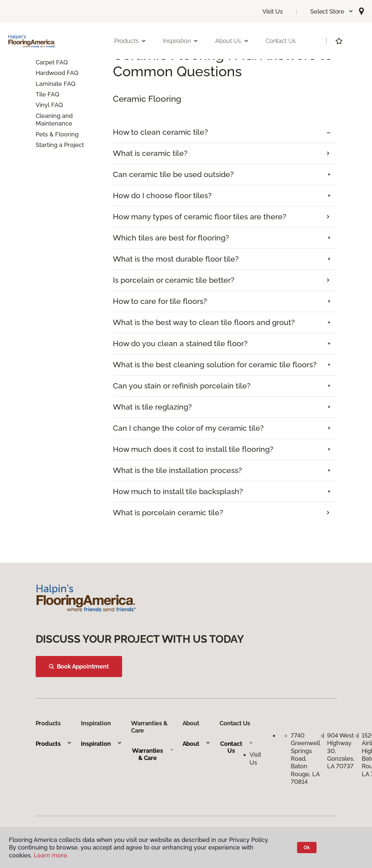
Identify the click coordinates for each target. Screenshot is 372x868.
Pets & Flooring (57, 134)
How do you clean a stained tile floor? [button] (180, 344)
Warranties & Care (153, 754)
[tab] (225, 132)
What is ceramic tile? (150, 153)
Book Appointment (79, 666)
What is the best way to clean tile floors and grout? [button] (204, 322)
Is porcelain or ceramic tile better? (174, 280)
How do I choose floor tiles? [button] (162, 196)
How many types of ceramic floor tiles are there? (200, 217)
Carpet (45, 62)
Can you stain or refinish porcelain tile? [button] (182, 386)
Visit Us (273, 11)
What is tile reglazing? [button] (152, 407)
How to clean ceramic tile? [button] (160, 132)
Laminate (49, 84)
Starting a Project (60, 145)
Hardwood (50, 73)
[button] (332, 11)
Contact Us (281, 41)
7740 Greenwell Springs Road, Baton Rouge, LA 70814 (305, 759)
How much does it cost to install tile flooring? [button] (193, 449)
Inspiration (101, 744)
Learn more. (51, 855)
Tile (41, 94)
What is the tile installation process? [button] (177, 470)
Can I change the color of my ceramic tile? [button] (188, 428)
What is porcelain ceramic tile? (168, 513)
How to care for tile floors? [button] (160, 301)
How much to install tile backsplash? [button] (178, 491)
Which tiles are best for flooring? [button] (171, 238)
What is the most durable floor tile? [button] (176, 259)
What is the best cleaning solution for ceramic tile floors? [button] (215, 365)
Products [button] (130, 41)
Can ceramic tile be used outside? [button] (173, 174)
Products (54, 744)
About (197, 744)
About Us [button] (232, 41)
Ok (307, 848)
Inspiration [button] (181, 41)
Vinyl (43, 105)
